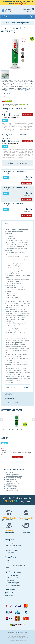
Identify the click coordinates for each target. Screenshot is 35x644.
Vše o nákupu (10, 543)
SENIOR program (11, 485)
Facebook (9, 593)
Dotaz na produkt (11, 403)
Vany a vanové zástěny (13, 481)
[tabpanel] (17, 436)
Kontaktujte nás (21, 4)
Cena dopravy (10, 398)
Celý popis (27, 90)
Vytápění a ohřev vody (12, 483)
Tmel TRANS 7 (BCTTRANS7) (12, 430)
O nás (8, 560)
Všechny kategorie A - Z (13, 575)
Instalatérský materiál (12, 490)
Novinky (8, 568)
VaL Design (18, 632)
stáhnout (27, 387)
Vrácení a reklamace (12, 550)
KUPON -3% (9, 101)
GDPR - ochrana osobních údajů (15, 565)
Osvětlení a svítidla (11, 487)
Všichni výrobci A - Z (12, 578)
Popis (7, 223)
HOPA (9, 93)
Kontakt (8, 563)
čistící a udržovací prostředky (20, 23)
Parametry (8, 394)
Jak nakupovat (10, 553)
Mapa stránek (10, 580)
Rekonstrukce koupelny (13, 583)
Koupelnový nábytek (12, 472)
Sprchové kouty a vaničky (13, 474)
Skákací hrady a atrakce (13, 585)
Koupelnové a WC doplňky (14, 478)
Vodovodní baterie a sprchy (14, 476)
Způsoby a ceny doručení (13, 545)
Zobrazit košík (27, 9)
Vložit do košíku (27, 115)
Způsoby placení (11, 548)
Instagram (9, 595)
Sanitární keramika (11, 479)
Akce (3, 101)
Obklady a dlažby (11, 488)
